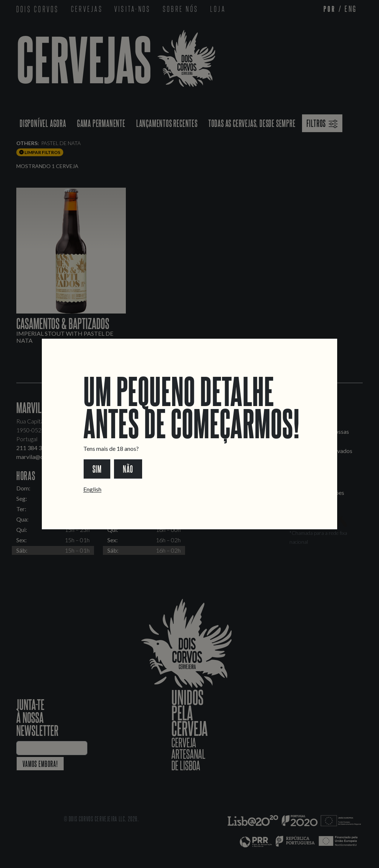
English (92, 489)
